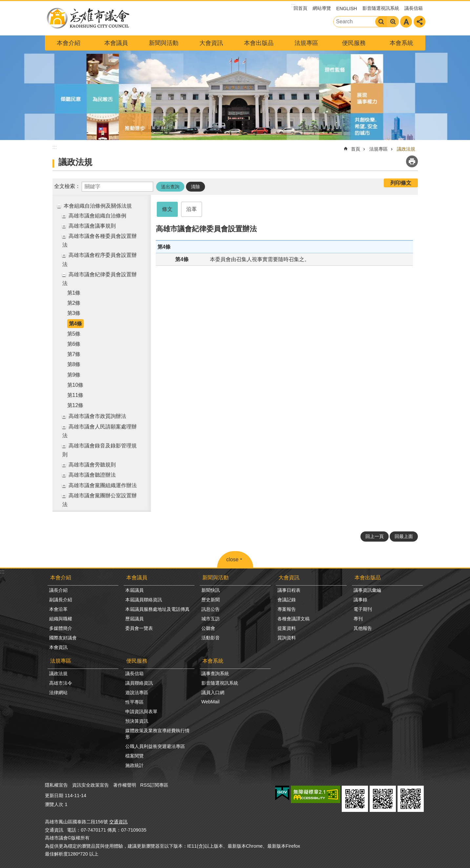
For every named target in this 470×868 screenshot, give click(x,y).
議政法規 (406, 149)
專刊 (358, 619)
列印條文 (401, 183)
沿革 (192, 209)
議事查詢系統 (215, 673)
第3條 (74, 313)
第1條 (74, 293)
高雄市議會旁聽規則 (92, 465)
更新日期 (54, 796)
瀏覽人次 (54, 804)
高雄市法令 (61, 683)
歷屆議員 (134, 619)
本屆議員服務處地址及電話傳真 (157, 609)
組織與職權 (61, 619)
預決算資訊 (137, 721)
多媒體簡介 (61, 628)
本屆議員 (134, 590)
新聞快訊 (211, 590)
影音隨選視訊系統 (381, 8)
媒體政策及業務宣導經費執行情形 (157, 734)
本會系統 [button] (401, 43)
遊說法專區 (137, 692)
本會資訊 (58, 647)
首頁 (356, 149)
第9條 (74, 375)
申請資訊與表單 (141, 712)
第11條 (75, 395)
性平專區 (134, 702)
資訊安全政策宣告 (91, 785)
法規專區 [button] (306, 43)
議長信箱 (414, 8)
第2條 (74, 303)
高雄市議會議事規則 (92, 226)
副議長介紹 (61, 600)
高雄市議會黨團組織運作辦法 (103, 485)
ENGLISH (347, 9)
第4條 (76, 324)
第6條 (74, 344)
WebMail (211, 702)
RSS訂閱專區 (154, 785)
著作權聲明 (125, 785)
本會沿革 (58, 609)
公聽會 (208, 628)
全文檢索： (67, 186)
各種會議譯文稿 (294, 619)
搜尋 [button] (381, 22)
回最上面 (404, 536)
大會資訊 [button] (211, 43)
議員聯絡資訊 (139, 683)
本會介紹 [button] (69, 43)
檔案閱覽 (134, 756)
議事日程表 (289, 590)
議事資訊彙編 (367, 590)
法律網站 (58, 692)
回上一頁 (375, 536)
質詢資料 (287, 638)
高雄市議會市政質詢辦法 (97, 416)
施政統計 (134, 765)
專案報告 (287, 609)
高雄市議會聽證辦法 (92, 475)
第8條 (74, 364)
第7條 (74, 354)
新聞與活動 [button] (164, 43)
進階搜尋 (393, 22)
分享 (419, 22)
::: (2, 572)
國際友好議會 (63, 638)
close (232, 559)
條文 (167, 209)
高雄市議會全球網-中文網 (88, 18)
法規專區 (378, 149)
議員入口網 (213, 692)
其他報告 (363, 628)
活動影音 (211, 638)
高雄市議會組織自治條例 (97, 216)
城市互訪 (211, 619)
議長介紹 (58, 590)
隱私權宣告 (56, 785)
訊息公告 (211, 609)
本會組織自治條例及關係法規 (98, 206)
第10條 (75, 385)
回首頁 (300, 8)
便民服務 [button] (354, 43)
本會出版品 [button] (259, 43)
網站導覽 (322, 8)
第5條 (74, 334)
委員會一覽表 (139, 628)
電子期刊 (363, 609)
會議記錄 (287, 600)
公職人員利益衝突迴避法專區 (155, 746)
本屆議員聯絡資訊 (144, 600)
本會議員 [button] (116, 43)
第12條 (75, 405)
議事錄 (360, 600)
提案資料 (287, 628)
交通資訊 (118, 822)
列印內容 (412, 161)
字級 (406, 22)
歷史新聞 (211, 600)
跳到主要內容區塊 (3, 3)
